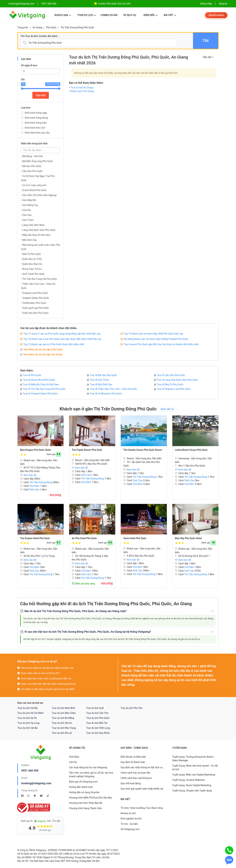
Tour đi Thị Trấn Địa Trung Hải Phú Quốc (43, 389)
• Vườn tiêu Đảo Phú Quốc (35, 313)
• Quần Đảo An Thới (31, 259)
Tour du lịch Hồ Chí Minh (30, 713)
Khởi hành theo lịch (35, 128)
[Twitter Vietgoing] (35, 796)
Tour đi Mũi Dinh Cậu (100, 384)
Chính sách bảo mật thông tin (136, 778)
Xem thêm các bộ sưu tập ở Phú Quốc (43, 349)
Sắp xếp (208, 57)
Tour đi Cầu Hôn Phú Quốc (170, 375)
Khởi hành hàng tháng (36, 118)
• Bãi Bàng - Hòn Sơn (32, 156)
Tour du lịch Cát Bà (27, 728)
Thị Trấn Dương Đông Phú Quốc (77, 27)
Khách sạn (63, 15)
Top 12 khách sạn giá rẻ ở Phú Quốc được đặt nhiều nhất (54, 344)
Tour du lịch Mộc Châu (64, 713)
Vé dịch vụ (130, 15)
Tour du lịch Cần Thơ (97, 713)
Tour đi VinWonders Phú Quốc (104, 394)
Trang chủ (23, 27)
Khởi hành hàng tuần (36, 123)
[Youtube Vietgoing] (42, 796)
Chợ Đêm (34, 486)
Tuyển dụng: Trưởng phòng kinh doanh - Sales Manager (193, 759)
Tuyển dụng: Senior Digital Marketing (192, 785)
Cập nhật (41, 95)
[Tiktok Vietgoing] (48, 796)
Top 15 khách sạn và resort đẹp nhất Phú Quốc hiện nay (154, 334)
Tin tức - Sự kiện (129, 824)
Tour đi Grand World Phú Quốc (38, 380)
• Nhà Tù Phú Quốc (31, 254)
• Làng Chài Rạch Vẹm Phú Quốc (38, 230)
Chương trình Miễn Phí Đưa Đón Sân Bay (90, 798)
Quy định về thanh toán (133, 762)
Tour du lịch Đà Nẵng (63, 718)
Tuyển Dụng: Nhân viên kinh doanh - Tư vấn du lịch (195, 768)
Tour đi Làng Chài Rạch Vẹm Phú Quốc (176, 380)
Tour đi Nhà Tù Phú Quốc (169, 384)
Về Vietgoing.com (130, 829)
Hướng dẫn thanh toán (81, 787)
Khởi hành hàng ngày (36, 113)
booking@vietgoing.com (36, 783)
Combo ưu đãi (109, 15)
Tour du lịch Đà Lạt (62, 733)
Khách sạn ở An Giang (82, 91)
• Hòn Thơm (27, 220)
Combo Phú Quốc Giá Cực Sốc (114, 4)
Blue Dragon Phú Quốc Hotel (35, 450)
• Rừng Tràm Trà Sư (31, 269)
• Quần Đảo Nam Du (32, 264)
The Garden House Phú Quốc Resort (143, 450)
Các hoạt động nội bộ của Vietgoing (88, 767)
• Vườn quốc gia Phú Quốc (35, 308)
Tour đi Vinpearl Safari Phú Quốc (39, 394)
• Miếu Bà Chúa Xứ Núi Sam (36, 235)
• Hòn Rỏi (26, 210)
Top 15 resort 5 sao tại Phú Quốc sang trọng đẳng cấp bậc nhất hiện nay (62, 334)
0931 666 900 (49, 4)
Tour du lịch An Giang (82, 88)
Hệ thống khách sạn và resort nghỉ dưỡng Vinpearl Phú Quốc (156, 339)
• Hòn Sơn (26, 215)
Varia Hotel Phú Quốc (135, 538)
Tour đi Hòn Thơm (98, 380)
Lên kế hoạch (216, 15)
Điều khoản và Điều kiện (133, 757)
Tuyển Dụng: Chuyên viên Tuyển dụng (192, 791)
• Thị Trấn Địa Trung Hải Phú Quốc (39, 279)
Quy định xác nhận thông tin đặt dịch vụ (142, 767)
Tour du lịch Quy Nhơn (98, 733)
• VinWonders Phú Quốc (34, 303)
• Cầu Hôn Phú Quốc (32, 171)
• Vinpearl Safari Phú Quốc (35, 298)
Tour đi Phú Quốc (31, 375)
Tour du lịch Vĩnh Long (98, 728)
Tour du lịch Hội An (62, 723)
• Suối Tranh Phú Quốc (33, 274)
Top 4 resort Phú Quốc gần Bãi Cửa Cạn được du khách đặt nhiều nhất (161, 344)
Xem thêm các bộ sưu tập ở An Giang (43, 354)
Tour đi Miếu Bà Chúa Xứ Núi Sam (40, 384)
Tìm (205, 41)
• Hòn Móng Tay (29, 205)
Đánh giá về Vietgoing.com (83, 782)
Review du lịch (128, 813)
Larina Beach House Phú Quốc (191, 450)
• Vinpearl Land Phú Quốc (34, 293)
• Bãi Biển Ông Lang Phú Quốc (37, 161)
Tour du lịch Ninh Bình (63, 708)
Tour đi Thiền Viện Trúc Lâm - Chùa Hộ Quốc (112, 389)
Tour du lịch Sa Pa (27, 718)
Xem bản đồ (28, 475)
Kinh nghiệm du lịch (131, 819)
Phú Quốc (51, 27)
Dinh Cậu (34, 490)
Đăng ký (223, 4)
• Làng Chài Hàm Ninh (33, 225)
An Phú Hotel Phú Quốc (84, 538)
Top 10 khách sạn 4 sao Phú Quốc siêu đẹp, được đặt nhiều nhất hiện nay (62, 339)
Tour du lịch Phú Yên (132, 708)
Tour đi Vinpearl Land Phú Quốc (172, 389)
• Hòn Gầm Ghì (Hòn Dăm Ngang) (39, 195)
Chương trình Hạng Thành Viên (85, 808)
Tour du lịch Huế (95, 708)
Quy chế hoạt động (131, 783)
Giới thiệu (74, 757)
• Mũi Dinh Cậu (29, 240)
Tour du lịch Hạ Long (28, 723)
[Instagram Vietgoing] (29, 796)
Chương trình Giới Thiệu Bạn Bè (86, 803)
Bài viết (170, 15)
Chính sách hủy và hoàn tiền (136, 773)
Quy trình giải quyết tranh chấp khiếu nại (142, 789)
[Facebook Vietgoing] (23, 796)
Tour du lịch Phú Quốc (98, 718)
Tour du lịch (87, 15)
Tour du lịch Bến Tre (97, 723)
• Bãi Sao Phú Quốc (31, 166)
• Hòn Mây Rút (29, 200)
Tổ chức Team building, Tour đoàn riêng (142, 808)
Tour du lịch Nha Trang (64, 728)
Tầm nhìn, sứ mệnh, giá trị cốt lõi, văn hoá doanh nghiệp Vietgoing (91, 775)
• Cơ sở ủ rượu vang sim (34, 185)
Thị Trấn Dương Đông (41, 482)
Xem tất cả (167, 409)
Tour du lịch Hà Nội (28, 708)
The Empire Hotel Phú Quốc (35, 538)
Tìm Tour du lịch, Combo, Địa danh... (40, 36)
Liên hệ (73, 762)
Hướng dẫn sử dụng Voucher (84, 792)
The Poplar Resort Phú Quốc (87, 450)
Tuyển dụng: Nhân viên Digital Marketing (194, 775)
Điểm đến (150, 15)
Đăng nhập (206, 4)
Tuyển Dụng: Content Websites (189, 780)
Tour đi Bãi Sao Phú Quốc (102, 375)
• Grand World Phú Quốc (34, 190)
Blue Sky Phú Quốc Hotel (188, 538)
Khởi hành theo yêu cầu (37, 133)
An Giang (37, 27)
